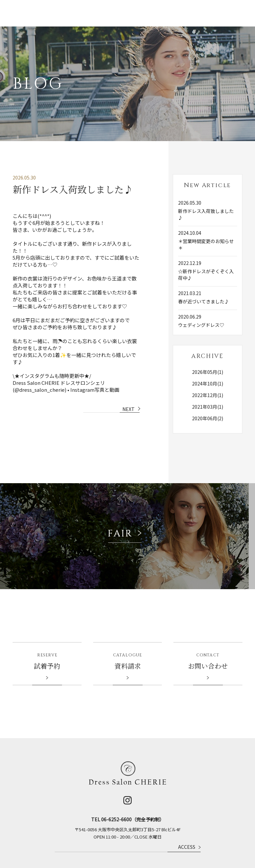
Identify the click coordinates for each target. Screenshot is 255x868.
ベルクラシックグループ (139, 851)
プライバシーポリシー (198, 851)
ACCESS (189, 807)
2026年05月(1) (208, 354)
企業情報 (169, 851)
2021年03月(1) (208, 388)
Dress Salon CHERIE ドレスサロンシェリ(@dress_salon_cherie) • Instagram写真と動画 (66, 368)
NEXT (128, 391)
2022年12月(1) (208, 377)
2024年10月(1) (208, 365)
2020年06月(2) (208, 400)
